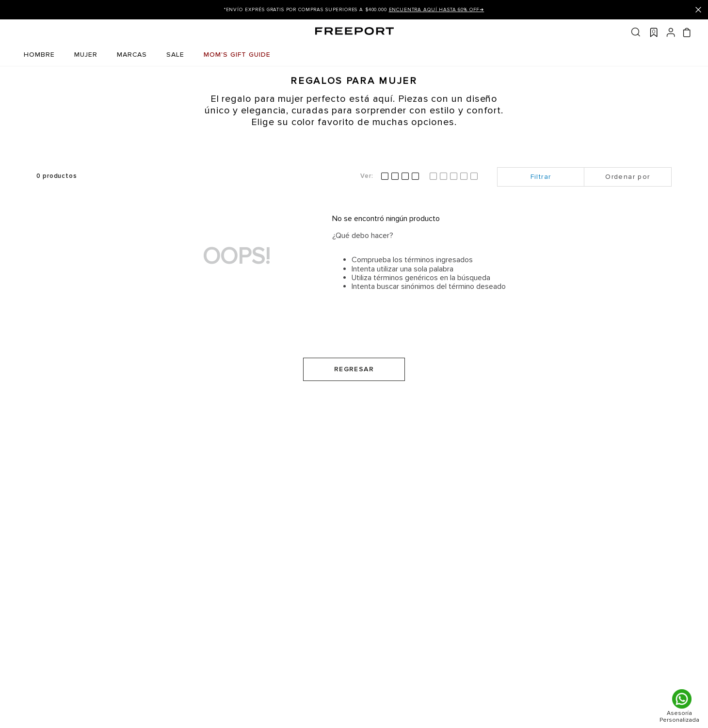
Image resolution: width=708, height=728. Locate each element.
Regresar (354, 369)
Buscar (636, 32)
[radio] (400, 176)
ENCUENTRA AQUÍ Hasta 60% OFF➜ (437, 10)
